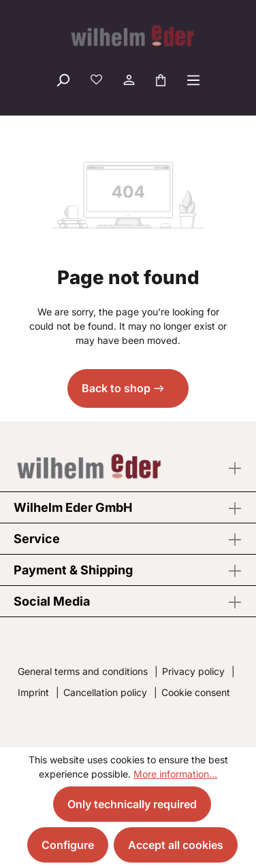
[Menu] (193, 80)
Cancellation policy (105, 692)
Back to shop (116, 388)
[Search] (63, 80)
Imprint (33, 692)
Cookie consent (196, 692)
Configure (68, 845)
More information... (175, 774)
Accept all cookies (176, 845)
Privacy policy (193, 671)
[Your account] (128, 80)
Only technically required (132, 804)
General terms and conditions (83, 671)
